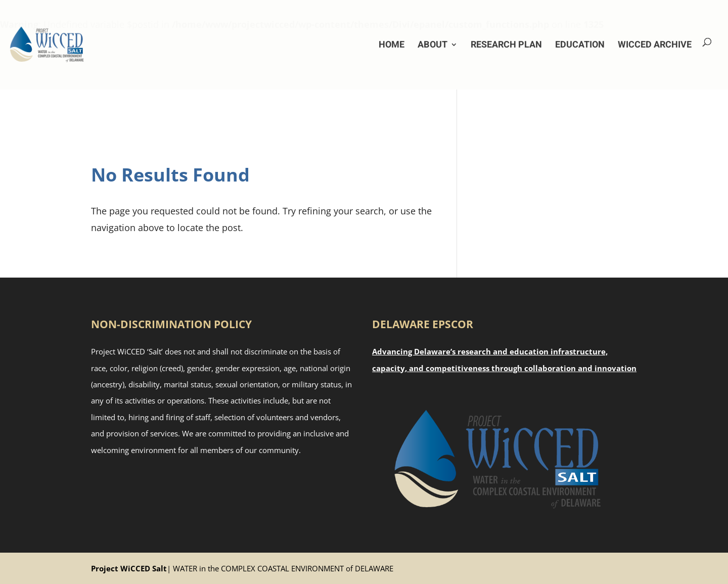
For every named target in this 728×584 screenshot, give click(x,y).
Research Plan (506, 45)
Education (580, 45)
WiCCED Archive (655, 45)
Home (392, 45)
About (433, 45)
